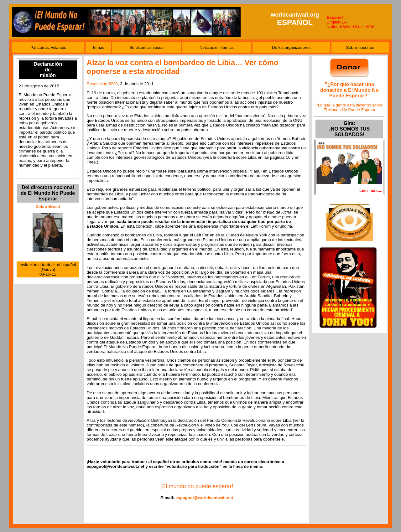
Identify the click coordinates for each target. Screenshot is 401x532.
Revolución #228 (102, 84)
